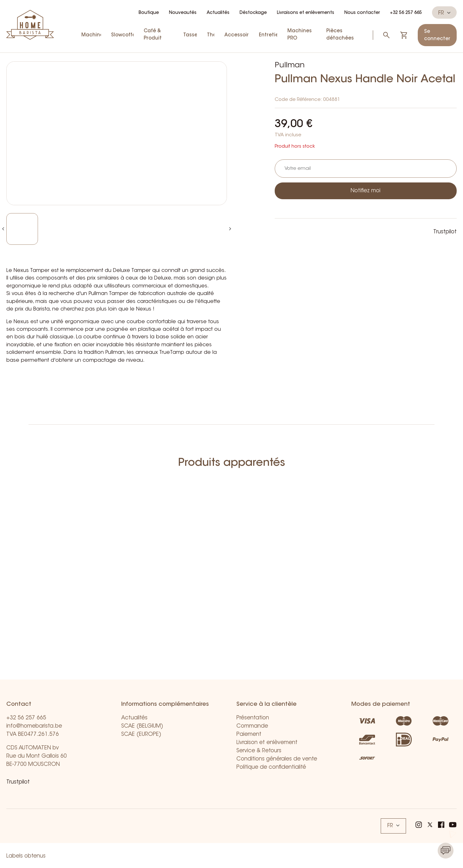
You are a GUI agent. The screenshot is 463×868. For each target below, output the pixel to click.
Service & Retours (259, 751)
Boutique (149, 13)
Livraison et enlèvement (267, 743)
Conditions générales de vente (277, 759)
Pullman (290, 65)
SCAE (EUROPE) (141, 734)
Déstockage (253, 13)
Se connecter (437, 35)
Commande (252, 726)
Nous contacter (362, 13)
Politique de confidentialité (271, 767)
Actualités (218, 13)
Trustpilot (445, 232)
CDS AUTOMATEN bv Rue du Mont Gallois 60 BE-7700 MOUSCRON (37, 756)
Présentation (253, 718)
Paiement (249, 734)
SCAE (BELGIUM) (142, 726)
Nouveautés (183, 13)
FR (444, 13)
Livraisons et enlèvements (306, 13)
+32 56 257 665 (406, 13)
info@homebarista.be (34, 726)
